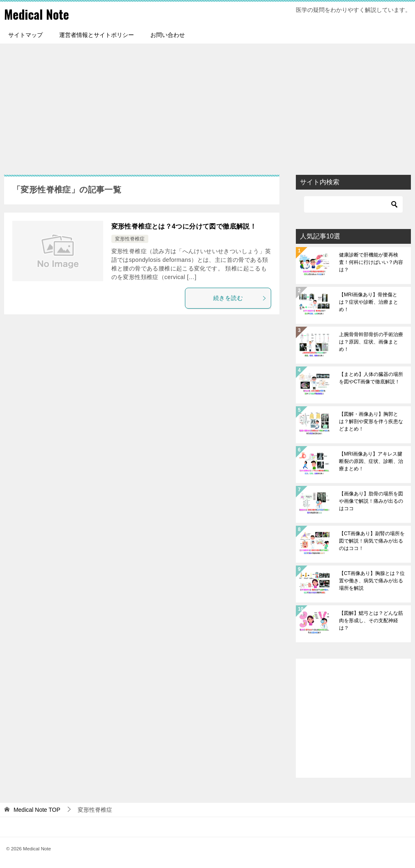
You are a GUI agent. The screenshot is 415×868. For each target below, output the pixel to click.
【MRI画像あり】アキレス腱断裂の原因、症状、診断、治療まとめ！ (371, 461)
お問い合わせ (168, 35)
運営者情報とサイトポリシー (97, 35)
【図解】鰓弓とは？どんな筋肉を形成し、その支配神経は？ (371, 621)
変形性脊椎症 (130, 239)
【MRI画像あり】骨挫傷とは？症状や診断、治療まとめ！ (369, 302)
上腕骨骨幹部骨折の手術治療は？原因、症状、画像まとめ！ (371, 342)
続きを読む (240, 298)
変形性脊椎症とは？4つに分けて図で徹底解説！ (184, 226)
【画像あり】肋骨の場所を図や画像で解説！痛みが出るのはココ (371, 501)
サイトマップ (25, 35)
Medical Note (37, 14)
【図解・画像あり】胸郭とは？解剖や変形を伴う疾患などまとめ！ (371, 421)
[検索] (353, 204)
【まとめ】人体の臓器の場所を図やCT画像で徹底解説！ (371, 378)
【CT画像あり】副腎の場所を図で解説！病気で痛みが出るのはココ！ (372, 541)
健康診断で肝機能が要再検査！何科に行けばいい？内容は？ (371, 262)
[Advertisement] (207, 105)
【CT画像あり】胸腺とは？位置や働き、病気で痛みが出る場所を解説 (372, 581)
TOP (37, 810)
